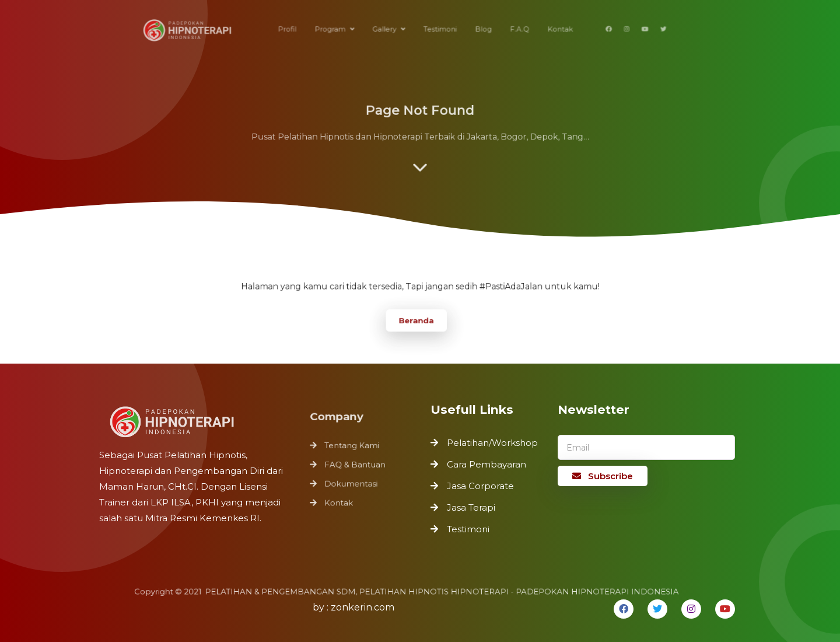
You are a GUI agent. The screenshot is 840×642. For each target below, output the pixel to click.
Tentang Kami (353, 447)
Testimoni (468, 529)
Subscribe (603, 476)
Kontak (340, 501)
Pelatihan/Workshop (492, 443)
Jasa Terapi (471, 507)
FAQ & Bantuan (356, 465)
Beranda (416, 319)
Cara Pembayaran (487, 464)
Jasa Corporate (480, 486)
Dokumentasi (352, 483)
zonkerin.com (363, 607)
